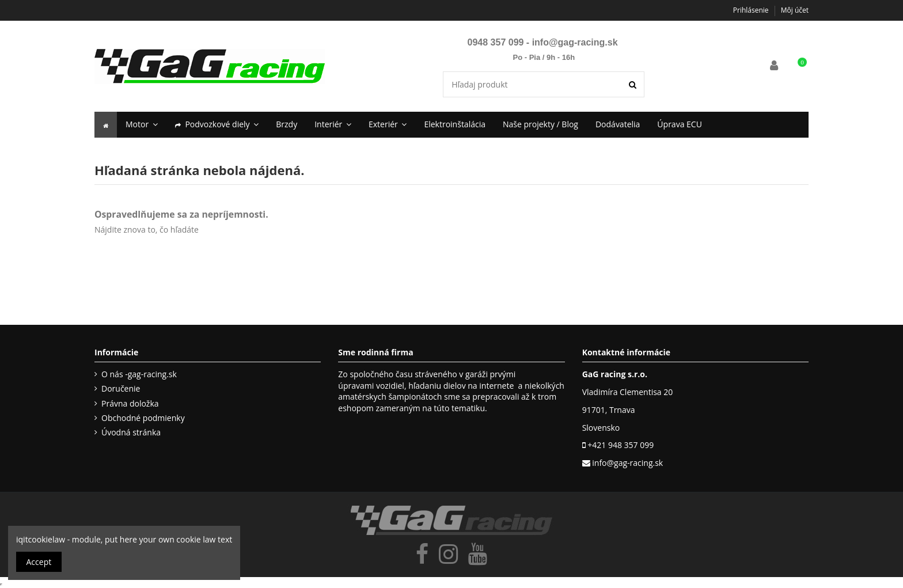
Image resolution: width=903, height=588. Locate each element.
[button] (217, 125)
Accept (39, 562)
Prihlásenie (752, 10)
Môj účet (795, 10)
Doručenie (121, 388)
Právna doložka (130, 403)
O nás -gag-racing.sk (139, 374)
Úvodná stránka (131, 432)
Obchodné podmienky (143, 418)
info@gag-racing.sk (575, 42)
